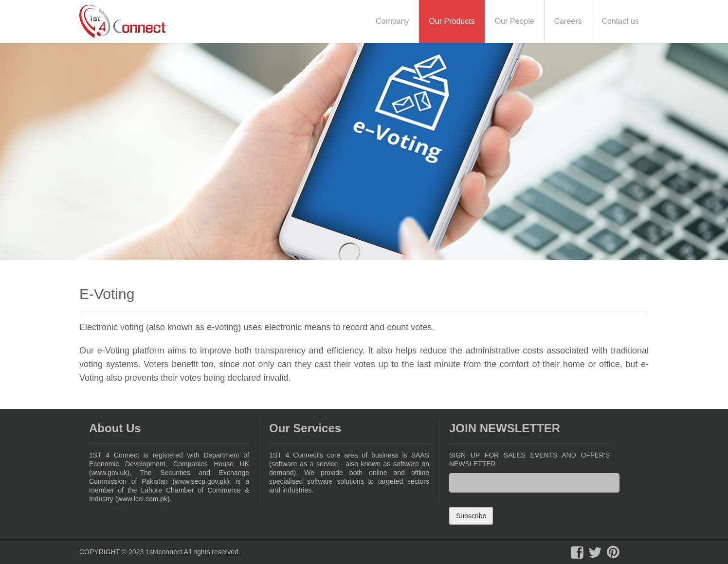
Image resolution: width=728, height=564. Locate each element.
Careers (568, 21)
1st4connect (164, 552)
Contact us (620, 21)
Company (392, 21)
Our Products (452, 21)
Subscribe (471, 516)
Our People (515, 21)
